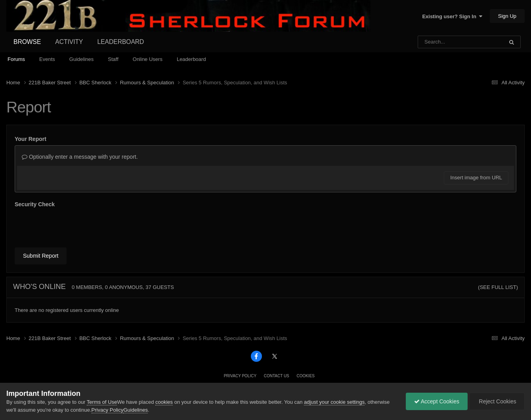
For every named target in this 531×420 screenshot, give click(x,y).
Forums (16, 59)
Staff (113, 59)
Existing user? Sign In (452, 16)
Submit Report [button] (41, 256)
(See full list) (498, 287)
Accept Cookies (437, 401)
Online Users (148, 59)
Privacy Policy (240, 376)
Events (47, 59)
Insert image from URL (476, 178)
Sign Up (507, 16)
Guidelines (81, 59)
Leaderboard (191, 59)
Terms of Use (102, 402)
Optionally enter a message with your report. (80, 157)
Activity (69, 42)
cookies (164, 402)
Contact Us (277, 376)
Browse (27, 42)
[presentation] (75, 226)
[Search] (440, 42)
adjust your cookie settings (334, 402)
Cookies (306, 376)
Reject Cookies (497, 401)
